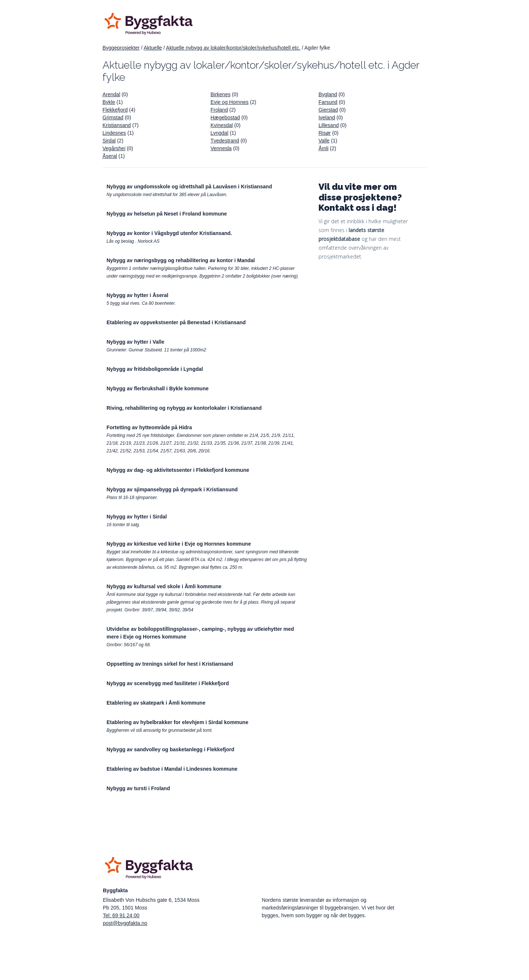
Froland (219, 110)
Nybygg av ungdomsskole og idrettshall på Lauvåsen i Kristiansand (189, 187)
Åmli (323, 148)
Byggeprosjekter (121, 48)
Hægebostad (225, 117)
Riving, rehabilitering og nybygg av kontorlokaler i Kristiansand (184, 408)
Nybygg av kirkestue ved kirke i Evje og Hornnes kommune (179, 544)
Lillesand (329, 125)
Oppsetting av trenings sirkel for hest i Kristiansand (170, 664)
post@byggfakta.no (125, 923)
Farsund (328, 102)
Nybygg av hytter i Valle (135, 342)
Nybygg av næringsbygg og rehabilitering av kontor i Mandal (181, 260)
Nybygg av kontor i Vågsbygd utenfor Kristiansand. (169, 233)
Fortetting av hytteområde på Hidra (149, 427)
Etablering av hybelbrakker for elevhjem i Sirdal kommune (177, 722)
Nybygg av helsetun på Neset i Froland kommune (167, 214)
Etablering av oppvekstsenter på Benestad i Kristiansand (176, 322)
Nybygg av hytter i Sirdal (137, 517)
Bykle (109, 102)
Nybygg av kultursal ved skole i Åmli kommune (164, 586)
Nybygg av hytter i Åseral (137, 295)
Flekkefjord (115, 110)
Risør (325, 133)
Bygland (328, 94)
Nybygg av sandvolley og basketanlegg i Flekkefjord (170, 749)
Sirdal (109, 141)
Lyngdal (219, 133)
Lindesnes (114, 133)
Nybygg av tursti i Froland (138, 788)
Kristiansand (117, 125)
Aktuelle (153, 48)
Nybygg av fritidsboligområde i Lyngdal (155, 369)
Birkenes (220, 94)
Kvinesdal (222, 125)
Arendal (111, 94)
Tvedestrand (225, 141)
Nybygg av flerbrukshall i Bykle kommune (158, 388)
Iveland (327, 117)
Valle (324, 141)
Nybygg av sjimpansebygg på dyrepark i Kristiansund (172, 489)
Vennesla (221, 148)
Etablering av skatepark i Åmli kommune (156, 703)
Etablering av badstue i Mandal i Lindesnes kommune (172, 769)
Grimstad (113, 117)
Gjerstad (328, 110)
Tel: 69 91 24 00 (121, 915)
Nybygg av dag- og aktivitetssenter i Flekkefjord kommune (178, 470)
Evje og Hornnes (230, 102)
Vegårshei (114, 148)
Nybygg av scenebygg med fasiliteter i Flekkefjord (168, 683)
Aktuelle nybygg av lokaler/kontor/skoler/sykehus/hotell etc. (233, 48)
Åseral (110, 156)
